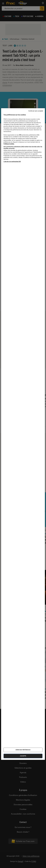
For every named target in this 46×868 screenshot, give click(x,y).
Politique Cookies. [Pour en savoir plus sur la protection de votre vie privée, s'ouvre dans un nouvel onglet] (9, 144)
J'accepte (23, 756)
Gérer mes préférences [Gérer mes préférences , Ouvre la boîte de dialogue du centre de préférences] (23, 750)
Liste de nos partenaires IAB (12, 162)
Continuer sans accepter (36, 111)
